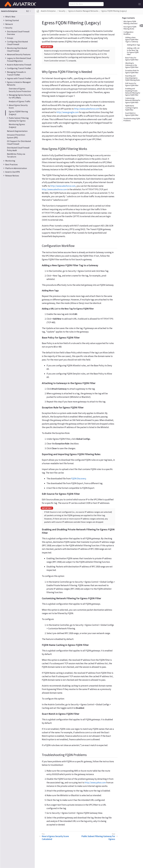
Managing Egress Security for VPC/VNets (20, 96)
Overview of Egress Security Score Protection (20, 90)
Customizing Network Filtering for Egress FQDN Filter (133, 100)
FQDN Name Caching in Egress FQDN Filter (132, 108)
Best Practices (11, 164)
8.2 (27, 11)
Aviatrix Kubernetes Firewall (19, 65)
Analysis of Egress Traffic (20, 101)
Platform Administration (16, 168)
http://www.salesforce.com (87, 109)
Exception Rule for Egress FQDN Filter (132, 72)
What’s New (10, 17)
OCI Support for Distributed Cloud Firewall (19, 143)
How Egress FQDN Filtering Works (130, 28)
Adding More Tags (133, 45)
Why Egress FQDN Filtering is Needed (130, 22)
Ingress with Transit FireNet (19, 78)
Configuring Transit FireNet (19, 68)
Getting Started (12, 20)
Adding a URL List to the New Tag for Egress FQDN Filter (133, 51)
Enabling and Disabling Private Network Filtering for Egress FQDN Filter (133, 92)
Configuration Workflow (128, 33)
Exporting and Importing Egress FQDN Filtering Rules (133, 78)
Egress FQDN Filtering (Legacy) (114, 11)
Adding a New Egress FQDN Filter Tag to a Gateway (132, 40)
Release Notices (12, 176)
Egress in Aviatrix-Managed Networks (83, 11)
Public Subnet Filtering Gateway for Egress (19, 119)
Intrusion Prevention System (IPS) (16, 136)
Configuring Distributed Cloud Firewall (17, 43)
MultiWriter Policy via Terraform (16, 155)
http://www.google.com (68, 112)
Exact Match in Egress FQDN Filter (132, 114)
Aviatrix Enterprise (48, 11)
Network (9, 24)
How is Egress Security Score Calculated (55, 838)
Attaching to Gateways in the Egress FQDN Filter (132, 65)
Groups (10, 38)
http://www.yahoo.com (95, 783)
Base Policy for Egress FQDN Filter (132, 59)
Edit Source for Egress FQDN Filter (132, 84)
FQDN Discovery (78, 479)
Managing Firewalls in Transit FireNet (16, 73)
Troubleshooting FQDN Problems (132, 120)
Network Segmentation (17, 131)
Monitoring (10, 161)
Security (9, 28)
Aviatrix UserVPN (12, 172)
